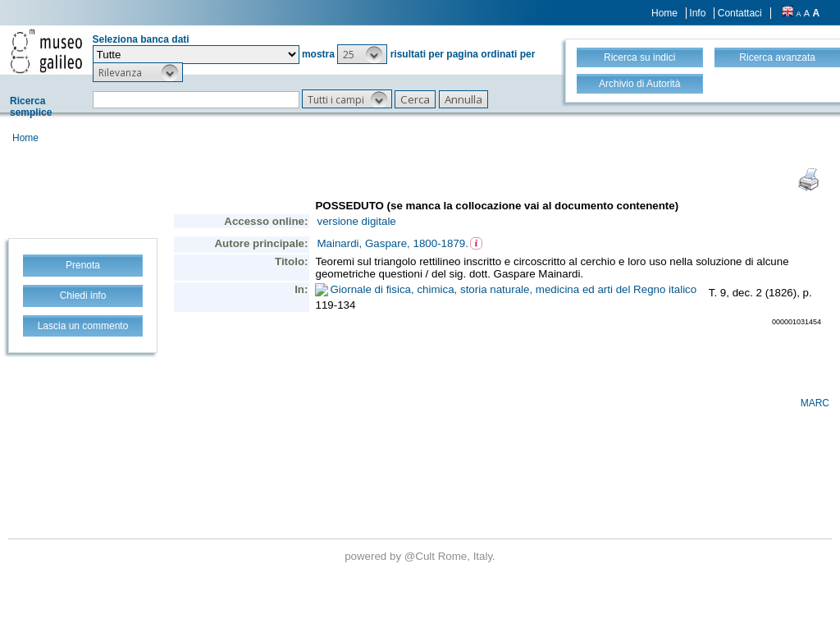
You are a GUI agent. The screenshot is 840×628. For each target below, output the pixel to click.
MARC (815, 403)
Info (697, 13)
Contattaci (740, 13)
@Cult (421, 556)
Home (664, 13)
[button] (362, 54)
